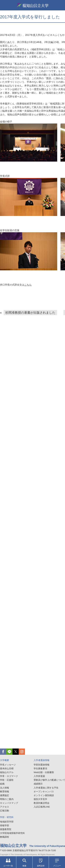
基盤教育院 (6, 829)
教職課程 (5, 837)
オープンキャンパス (44, 792)
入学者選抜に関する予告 (46, 788)
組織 (2, 784)
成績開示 (38, 784)
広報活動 (5, 811)
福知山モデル (7, 772)
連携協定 (5, 795)
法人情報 (5, 788)
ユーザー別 (8, 863)
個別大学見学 (40, 799)
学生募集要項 (40, 769)
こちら (28, 285)
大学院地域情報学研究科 (12, 833)
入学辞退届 (39, 776)
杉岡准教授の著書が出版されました (30, 313)
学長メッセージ (8, 765)
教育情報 (5, 792)
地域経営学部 (7, 822)
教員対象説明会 (42, 803)
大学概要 (5, 760)
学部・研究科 (7, 817)
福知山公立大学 (33, 5)
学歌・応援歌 (7, 780)
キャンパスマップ (9, 803)
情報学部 (5, 825)
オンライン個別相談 (44, 795)
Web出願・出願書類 (44, 772)
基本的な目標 (7, 769)
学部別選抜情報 (42, 765)
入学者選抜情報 (42, 760)
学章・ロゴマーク (9, 776)
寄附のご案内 (7, 799)
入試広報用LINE (42, 807)
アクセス (5, 807)
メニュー (57, 863)
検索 (24, 863)
